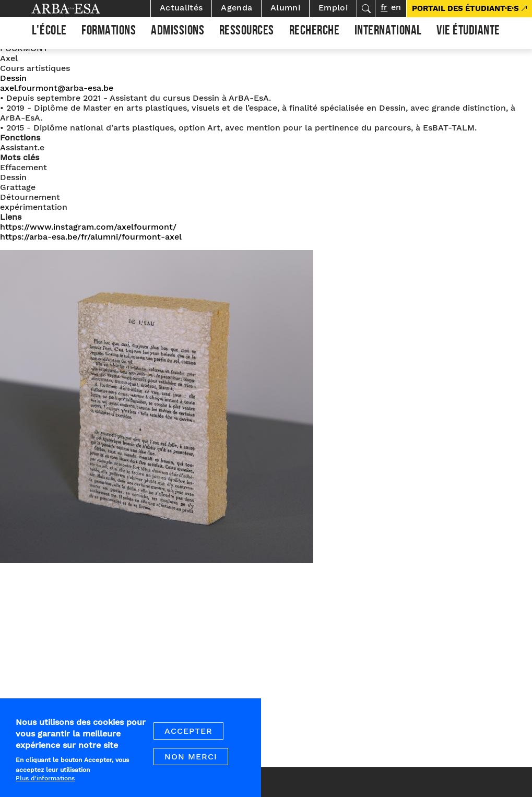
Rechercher (366, 9)
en (396, 7)
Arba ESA (84, 9)
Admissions (178, 32)
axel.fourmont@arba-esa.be (57, 88)
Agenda (237, 8)
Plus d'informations (45, 784)
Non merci (191, 762)
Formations (109, 32)
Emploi (333, 8)
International (388, 32)
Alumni (285, 8)
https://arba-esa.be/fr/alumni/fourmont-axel (91, 237)
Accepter (188, 737)
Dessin (13, 78)
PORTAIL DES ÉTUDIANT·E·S (465, 8)
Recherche (315, 32)
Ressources (247, 32)
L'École (49, 32)
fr (384, 7)
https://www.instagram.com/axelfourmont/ (88, 227)
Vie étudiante (468, 32)
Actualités (181, 8)
